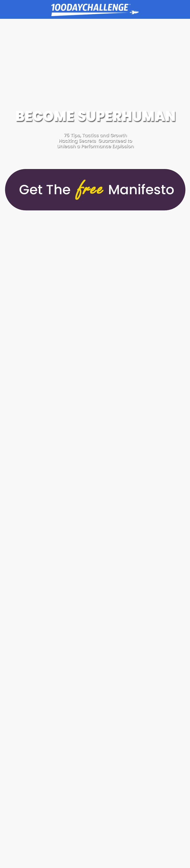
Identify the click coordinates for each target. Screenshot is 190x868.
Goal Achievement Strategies (95, 11)
